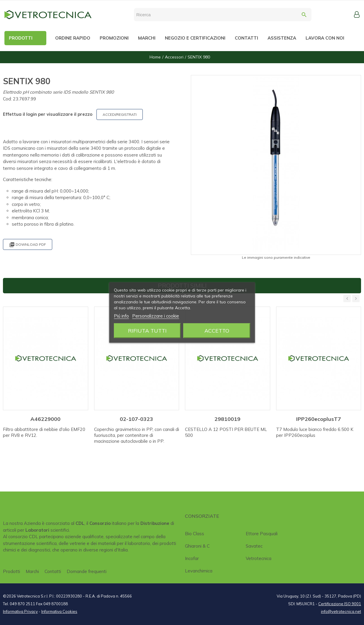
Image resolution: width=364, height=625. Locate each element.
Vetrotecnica (259, 558)
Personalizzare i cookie (156, 316)
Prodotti (12, 571)
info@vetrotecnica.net (341, 611)
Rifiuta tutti (147, 331)
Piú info (121, 316)
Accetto (217, 331)
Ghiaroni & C (197, 546)
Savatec (254, 546)
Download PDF (28, 245)
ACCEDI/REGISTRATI (120, 114)
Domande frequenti (87, 571)
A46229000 (45, 419)
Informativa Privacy (20, 611)
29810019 (227, 419)
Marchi (32, 571)
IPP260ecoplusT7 (319, 419)
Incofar (192, 558)
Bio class (195, 534)
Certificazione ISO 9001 (340, 604)
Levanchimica (199, 571)
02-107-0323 (136, 419)
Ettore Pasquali (262, 534)
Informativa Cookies (59, 611)
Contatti (53, 571)
